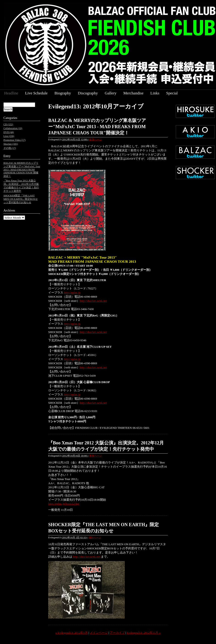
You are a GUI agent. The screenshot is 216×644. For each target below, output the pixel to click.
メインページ (99, 633)
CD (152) (8, 124)
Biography (63, 93)
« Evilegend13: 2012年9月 (72, 633)
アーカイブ (117, 633)
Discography (88, 93)
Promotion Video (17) (14, 140)
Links (155, 93)
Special (172, 93)
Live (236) (9, 136)
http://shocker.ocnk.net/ (87, 557)
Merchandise (134, 93)
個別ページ (95, 139)
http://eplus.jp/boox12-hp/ (64, 504)
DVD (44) (9, 132)
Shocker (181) (11, 144)
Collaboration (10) (13, 128)
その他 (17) (10, 148)
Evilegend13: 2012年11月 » (144, 633)
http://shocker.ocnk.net (93, 301)
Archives (9, 210)
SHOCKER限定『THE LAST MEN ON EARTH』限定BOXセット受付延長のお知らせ (21, 199)
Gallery (111, 93)
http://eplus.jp (72, 292)
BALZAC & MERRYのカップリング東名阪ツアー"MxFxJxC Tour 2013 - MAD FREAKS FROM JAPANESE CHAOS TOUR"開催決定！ (97, 127)
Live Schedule (36, 93)
